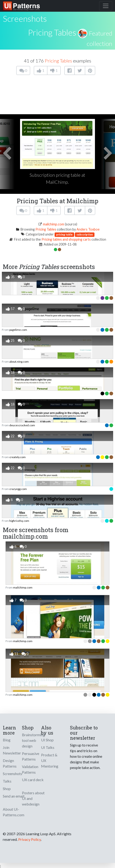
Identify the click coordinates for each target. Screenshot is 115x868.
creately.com (17, 457)
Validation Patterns (30, 769)
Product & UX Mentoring (50, 760)
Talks (7, 781)
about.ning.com (19, 362)
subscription (85, 234)
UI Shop (47, 740)
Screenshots (12, 774)
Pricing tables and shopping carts (66, 239)
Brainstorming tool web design (33, 740)
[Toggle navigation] (106, 6)
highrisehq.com (19, 521)
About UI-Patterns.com (14, 812)
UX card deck (33, 780)
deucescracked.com (22, 425)
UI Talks (48, 747)
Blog (7, 740)
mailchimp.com (54, 224)
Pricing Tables (52, 32)
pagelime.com (18, 330)
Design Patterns (10, 763)
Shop (7, 789)
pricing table (64, 234)
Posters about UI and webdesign (33, 798)
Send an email (14, 796)
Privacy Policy (30, 839)
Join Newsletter (12, 750)
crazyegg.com (18, 489)
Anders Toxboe (88, 229)
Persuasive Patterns (31, 756)
